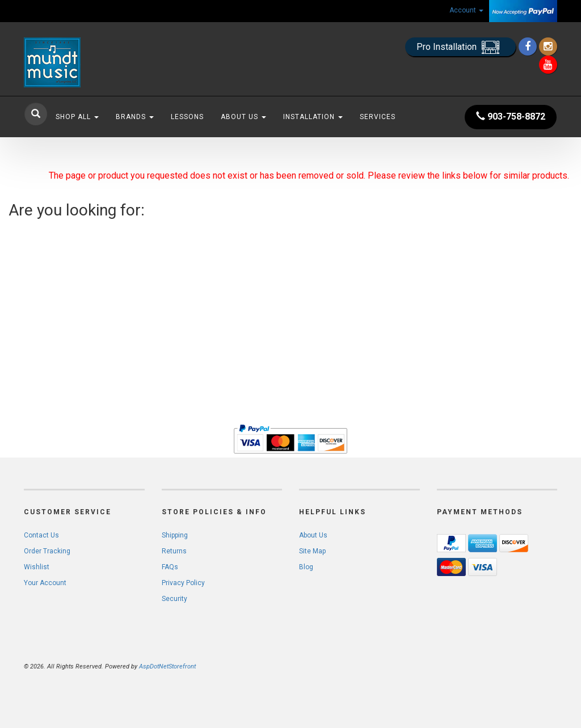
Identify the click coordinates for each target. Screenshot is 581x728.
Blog (306, 567)
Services (378, 117)
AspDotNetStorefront (167, 666)
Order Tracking (47, 551)
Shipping (175, 535)
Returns (174, 551)
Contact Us (41, 535)
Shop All (77, 117)
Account (466, 10)
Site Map (312, 551)
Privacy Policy (183, 583)
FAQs (170, 567)
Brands (135, 117)
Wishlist (37, 567)
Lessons (187, 117)
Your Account (45, 583)
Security (174, 599)
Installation (313, 117)
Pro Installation (460, 47)
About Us (243, 117)
